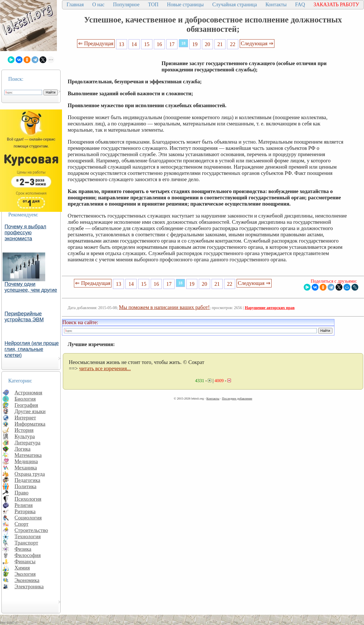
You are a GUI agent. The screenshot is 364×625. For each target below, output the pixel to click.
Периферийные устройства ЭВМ (24, 317)
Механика (26, 468)
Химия (22, 568)
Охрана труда (30, 474)
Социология (28, 518)
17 (172, 44)
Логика (22, 449)
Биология (25, 399)
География (26, 405)
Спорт (21, 524)
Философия (28, 555)
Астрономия (28, 393)
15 (147, 44)
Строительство (31, 530)
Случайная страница (234, 5)
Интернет (25, 418)
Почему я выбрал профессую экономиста (25, 233)
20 (207, 44)
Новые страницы (185, 5)
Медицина (26, 461)
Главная (75, 5)
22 (233, 44)
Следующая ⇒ (257, 43)
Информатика (30, 424)
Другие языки (30, 411)
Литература (27, 443)
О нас (98, 5)
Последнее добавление (237, 398)
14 (134, 44)
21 (220, 44)
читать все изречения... (105, 368)
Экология (25, 574)
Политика (25, 486)
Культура (25, 436)
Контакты (276, 5)
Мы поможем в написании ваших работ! (164, 307)
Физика (23, 549)
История (24, 430)
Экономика (27, 580)
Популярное (126, 5)
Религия (24, 505)
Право (21, 493)
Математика (28, 455)
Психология (28, 499)
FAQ (300, 5)
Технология (28, 536)
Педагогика (27, 480)
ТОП (153, 5)
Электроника (29, 586)
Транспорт (26, 543)
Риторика (25, 511)
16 (159, 44)
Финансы (25, 561)
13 (122, 44)
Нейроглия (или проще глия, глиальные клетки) (32, 349)
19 (195, 44)
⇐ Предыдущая (96, 43)
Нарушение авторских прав (270, 308)
